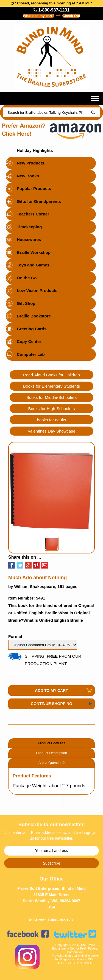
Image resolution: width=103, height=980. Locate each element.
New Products (30, 163)
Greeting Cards (32, 329)
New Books (28, 176)
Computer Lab (31, 354)
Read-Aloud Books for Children (51, 375)
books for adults (52, 420)
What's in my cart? (39, 16)
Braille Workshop (34, 252)
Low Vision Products (37, 290)
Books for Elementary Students (51, 386)
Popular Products (34, 188)
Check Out (71, 16)
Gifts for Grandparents (39, 201)
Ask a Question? (51, 763)
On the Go (27, 278)
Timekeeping (29, 227)
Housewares (29, 239)
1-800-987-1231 (51, 10)
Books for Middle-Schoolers (51, 397)
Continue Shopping (51, 704)
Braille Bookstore (34, 316)
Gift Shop (26, 303)
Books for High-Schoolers (51, 409)
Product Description (51, 753)
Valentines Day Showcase (51, 431)
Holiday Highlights (35, 150)
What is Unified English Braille (53, 620)
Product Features (52, 743)
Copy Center (29, 341)
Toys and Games (33, 265)
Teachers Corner (33, 214)
